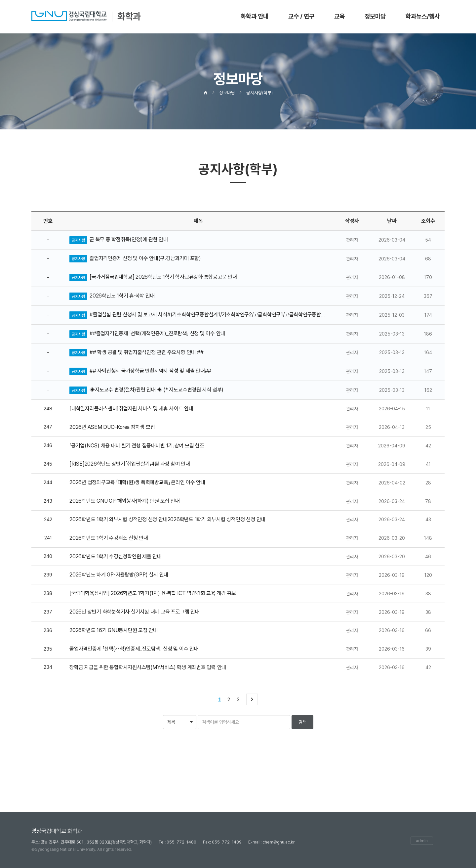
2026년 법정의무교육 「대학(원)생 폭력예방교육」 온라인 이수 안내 (137, 482)
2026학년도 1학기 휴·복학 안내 (122, 296)
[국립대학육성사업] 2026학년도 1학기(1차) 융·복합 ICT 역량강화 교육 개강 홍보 (153, 593)
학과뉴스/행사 (423, 16)
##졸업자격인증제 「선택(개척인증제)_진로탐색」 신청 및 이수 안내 (157, 333)
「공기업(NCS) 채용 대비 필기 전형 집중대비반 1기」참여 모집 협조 (137, 446)
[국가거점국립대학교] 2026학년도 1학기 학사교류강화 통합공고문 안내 (163, 277)
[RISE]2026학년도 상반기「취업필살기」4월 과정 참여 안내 (130, 464)
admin (422, 841)
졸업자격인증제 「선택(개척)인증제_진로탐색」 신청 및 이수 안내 (134, 649)
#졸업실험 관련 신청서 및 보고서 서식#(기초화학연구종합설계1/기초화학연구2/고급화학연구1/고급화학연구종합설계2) (212, 315)
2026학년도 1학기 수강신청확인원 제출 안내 (116, 556)
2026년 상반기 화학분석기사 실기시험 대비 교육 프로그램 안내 (135, 612)
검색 (302, 722)
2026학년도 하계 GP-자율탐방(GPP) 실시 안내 (119, 575)
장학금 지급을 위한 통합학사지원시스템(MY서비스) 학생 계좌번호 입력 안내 (148, 667)
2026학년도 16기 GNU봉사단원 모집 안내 (114, 630)
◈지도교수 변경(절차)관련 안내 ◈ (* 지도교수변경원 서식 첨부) (157, 390)
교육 (339, 16)
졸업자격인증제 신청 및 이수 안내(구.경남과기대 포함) (145, 258)
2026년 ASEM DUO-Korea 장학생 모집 (112, 427)
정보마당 (375, 16)
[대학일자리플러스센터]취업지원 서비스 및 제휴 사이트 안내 (131, 409)
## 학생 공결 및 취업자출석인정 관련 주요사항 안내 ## (146, 352)
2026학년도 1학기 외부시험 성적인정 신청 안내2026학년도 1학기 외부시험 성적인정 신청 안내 (167, 519)
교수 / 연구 (301, 16)
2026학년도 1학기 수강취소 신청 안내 (109, 538)
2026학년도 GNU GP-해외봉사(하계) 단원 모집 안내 (124, 501)
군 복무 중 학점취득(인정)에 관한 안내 (129, 239)
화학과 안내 (255, 16)
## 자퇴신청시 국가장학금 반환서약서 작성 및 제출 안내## (150, 371)
